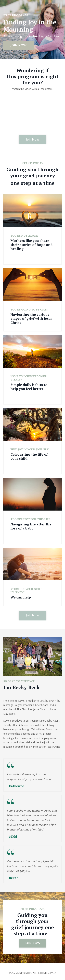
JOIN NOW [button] (18, 45)
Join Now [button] (32, 140)
